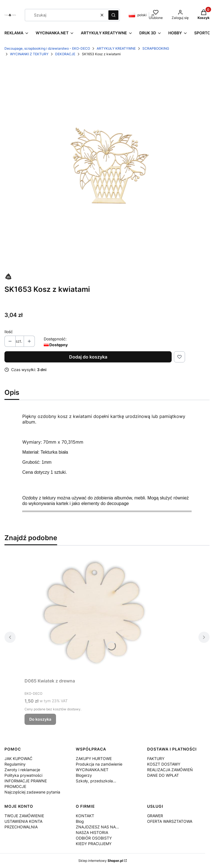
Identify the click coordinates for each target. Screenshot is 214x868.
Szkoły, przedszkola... (96, 781)
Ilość (9, 332)
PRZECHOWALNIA (21, 827)
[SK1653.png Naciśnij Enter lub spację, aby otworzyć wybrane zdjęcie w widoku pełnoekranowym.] (107, 165)
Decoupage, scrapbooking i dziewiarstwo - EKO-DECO (47, 48)
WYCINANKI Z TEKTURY (29, 54)
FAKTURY (156, 758)
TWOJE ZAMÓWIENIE (24, 816)
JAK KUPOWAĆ (18, 758)
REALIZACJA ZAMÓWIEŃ (170, 770)
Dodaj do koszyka (88, 357)
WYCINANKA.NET (92, 770)
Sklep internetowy (101, 861)
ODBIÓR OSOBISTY (94, 838)
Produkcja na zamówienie (99, 764)
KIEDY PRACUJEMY (94, 844)
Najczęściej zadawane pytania (32, 792)
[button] (113, 15)
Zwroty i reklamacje (22, 770)
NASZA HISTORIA (92, 832)
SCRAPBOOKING (156, 48)
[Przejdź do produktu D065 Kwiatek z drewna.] (94, 613)
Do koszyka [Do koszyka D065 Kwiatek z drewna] (40, 719)
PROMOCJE (15, 786)
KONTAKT (85, 816)
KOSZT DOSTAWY (164, 764)
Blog (80, 821)
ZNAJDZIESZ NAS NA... (97, 827)
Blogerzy (84, 775)
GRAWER (155, 816)
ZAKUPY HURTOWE (94, 758)
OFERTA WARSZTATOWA (170, 821)
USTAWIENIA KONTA (23, 821)
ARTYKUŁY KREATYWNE (116, 48)
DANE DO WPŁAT (163, 775)
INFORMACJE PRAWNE (26, 781)
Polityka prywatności (23, 775)
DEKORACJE (65, 54)
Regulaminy (15, 764)
